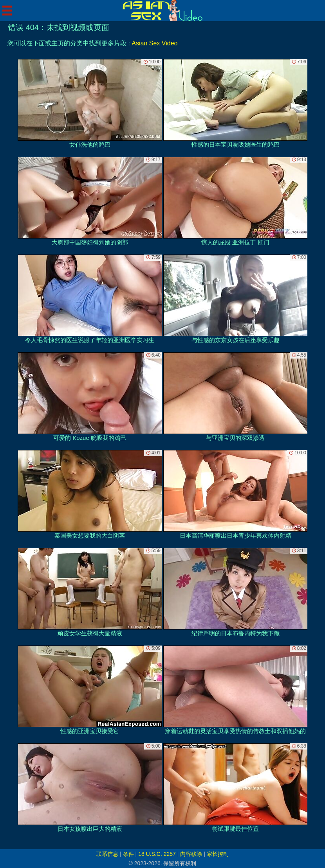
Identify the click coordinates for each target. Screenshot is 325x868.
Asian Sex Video (154, 43)
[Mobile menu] (7, 11)
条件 (128, 854)
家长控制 (218, 854)
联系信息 (107, 854)
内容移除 (191, 854)
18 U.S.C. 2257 (157, 854)
